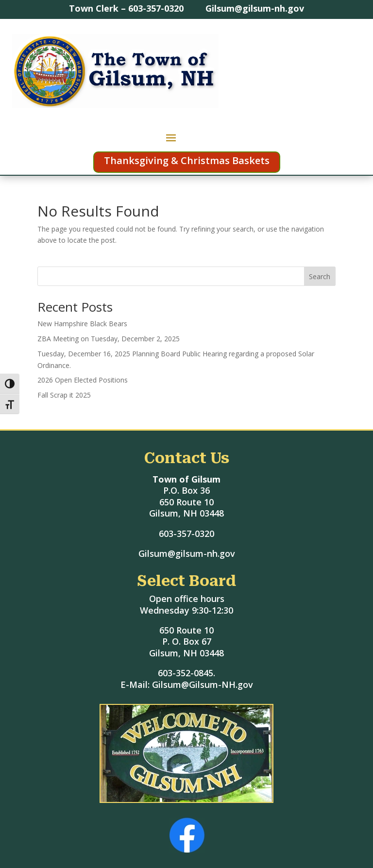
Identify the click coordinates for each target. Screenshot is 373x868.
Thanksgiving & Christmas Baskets (187, 160)
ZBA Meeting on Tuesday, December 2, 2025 (109, 339)
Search (320, 276)
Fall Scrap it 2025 (64, 395)
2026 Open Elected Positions (83, 380)
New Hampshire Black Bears (82, 324)
